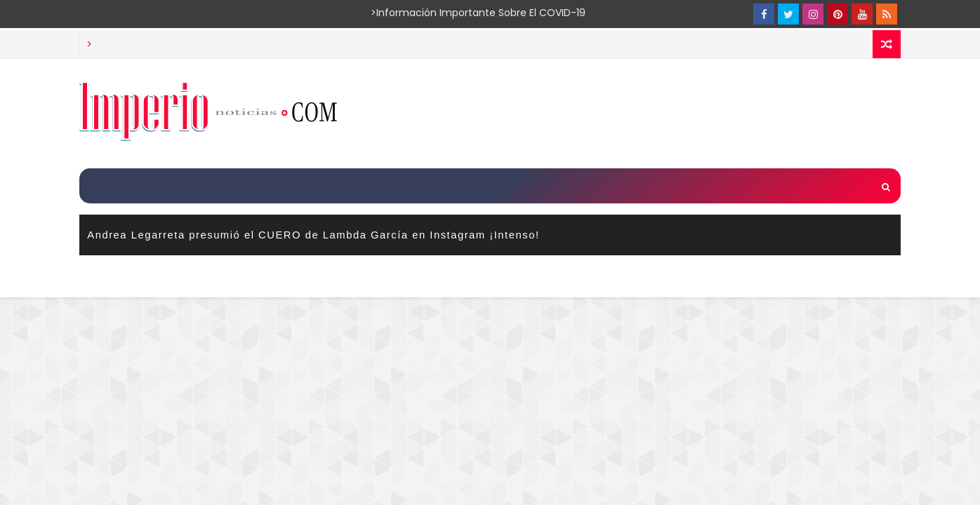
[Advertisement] (644, 113)
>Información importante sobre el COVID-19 (423, 13)
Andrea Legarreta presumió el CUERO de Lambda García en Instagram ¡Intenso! (313, 235)
